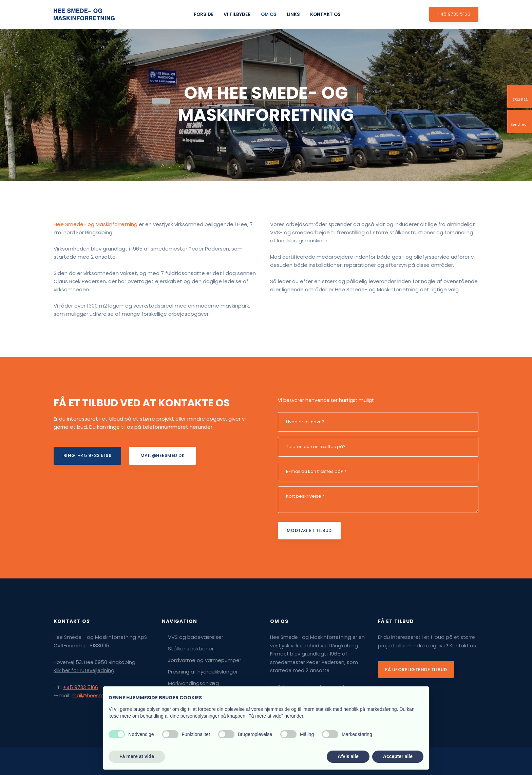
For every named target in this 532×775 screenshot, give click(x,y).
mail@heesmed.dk (94, 696)
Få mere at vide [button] (137, 756)
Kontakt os (325, 14)
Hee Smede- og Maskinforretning (96, 224)
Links (293, 14)
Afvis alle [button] (348, 756)
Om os (269, 14)
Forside (204, 14)
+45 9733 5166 (81, 687)
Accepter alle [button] (398, 756)
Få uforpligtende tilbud (416, 670)
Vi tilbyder (237, 14)
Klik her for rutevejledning (84, 670)
